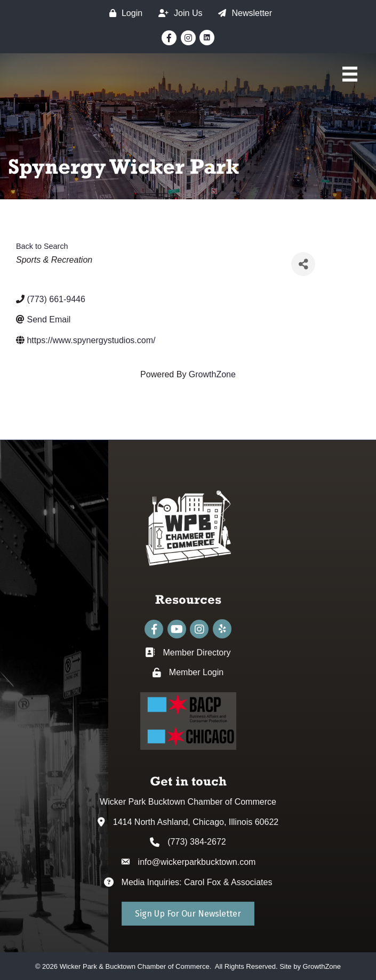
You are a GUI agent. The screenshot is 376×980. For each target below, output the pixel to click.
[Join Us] (178, 13)
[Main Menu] (350, 74)
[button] (188, 914)
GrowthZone (212, 374)
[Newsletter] (242, 13)
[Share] (303, 264)
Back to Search (42, 246)
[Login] (123, 13)
